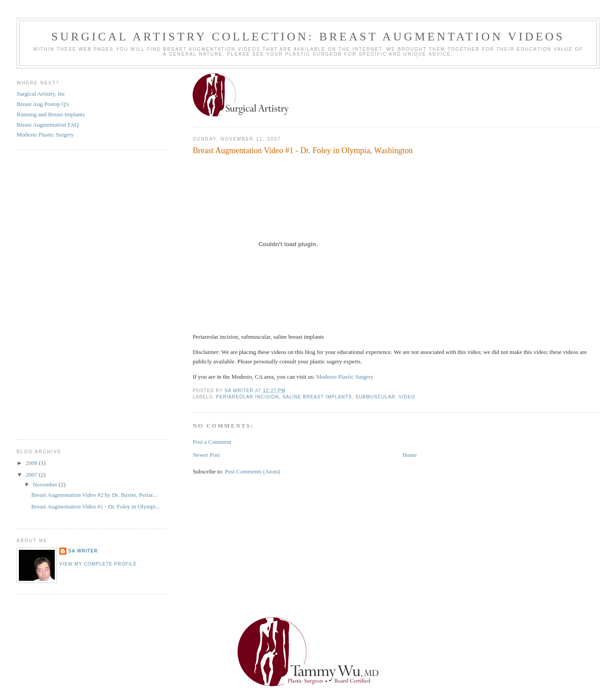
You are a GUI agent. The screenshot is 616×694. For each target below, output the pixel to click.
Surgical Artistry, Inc (41, 94)
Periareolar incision (247, 397)
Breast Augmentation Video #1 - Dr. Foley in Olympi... (96, 506)
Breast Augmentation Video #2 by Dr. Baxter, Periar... (94, 495)
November (46, 484)
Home (409, 455)
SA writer (83, 551)
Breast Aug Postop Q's (43, 104)
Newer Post (206, 455)
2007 (32, 475)
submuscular (376, 397)
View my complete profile (98, 564)
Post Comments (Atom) (253, 471)
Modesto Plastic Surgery (345, 377)
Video (407, 397)
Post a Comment (212, 442)
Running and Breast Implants (51, 114)
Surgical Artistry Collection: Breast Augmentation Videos (308, 37)
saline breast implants (317, 397)
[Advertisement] (44, 293)
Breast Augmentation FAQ (48, 125)
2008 (32, 463)
